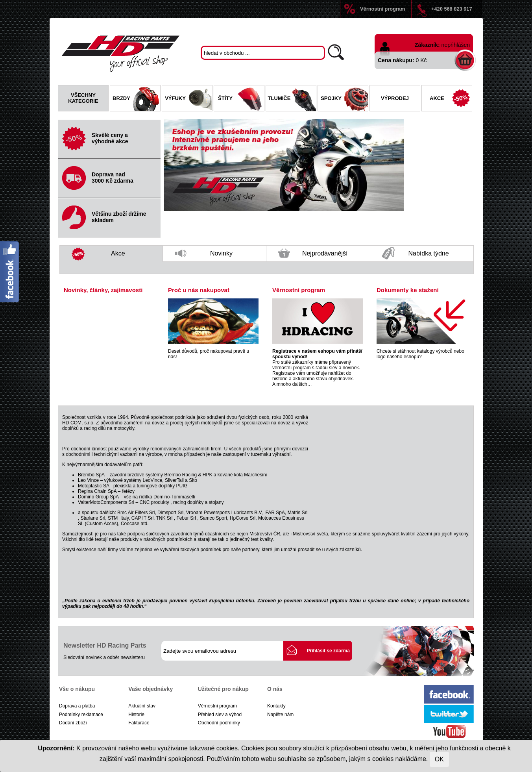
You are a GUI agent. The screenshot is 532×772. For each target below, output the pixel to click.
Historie (136, 715)
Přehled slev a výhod (220, 715)
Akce (451, 99)
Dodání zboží (73, 723)
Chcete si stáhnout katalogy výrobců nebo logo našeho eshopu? (420, 354)
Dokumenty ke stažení (408, 290)
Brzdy (136, 99)
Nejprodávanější (313, 255)
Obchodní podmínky (219, 723)
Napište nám (280, 715)
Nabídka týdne (416, 254)
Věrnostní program (382, 9)
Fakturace (139, 723)
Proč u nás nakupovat (199, 290)
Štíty (241, 99)
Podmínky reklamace (81, 715)
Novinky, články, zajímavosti (103, 290)
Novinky (204, 256)
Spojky (344, 99)
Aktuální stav (142, 706)
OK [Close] (439, 759)
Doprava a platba (77, 706)
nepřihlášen (456, 45)
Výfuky (188, 99)
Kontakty (276, 706)
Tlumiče (292, 99)
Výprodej (395, 98)
